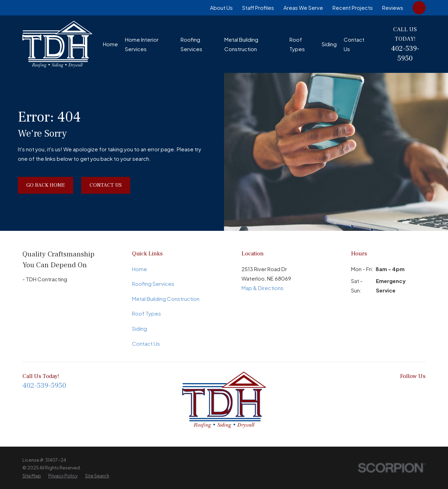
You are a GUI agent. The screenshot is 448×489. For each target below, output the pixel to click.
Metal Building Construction (166, 299)
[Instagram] (407, 390)
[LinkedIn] (391, 390)
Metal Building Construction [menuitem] (241, 44)
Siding (139, 328)
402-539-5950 (405, 53)
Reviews (393, 8)
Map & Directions (262, 288)
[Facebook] (346, 390)
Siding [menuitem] (329, 44)
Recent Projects (353, 8)
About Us (221, 8)
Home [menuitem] (110, 44)
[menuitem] (32, 476)
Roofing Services (153, 284)
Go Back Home (45, 185)
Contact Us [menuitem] (354, 44)
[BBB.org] (361, 390)
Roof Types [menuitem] (297, 44)
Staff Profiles (258, 8)
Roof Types (146, 313)
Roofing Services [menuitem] (191, 44)
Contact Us (106, 185)
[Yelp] (422, 390)
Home (139, 269)
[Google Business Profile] (376, 390)
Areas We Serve (303, 8)
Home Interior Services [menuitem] (142, 44)
